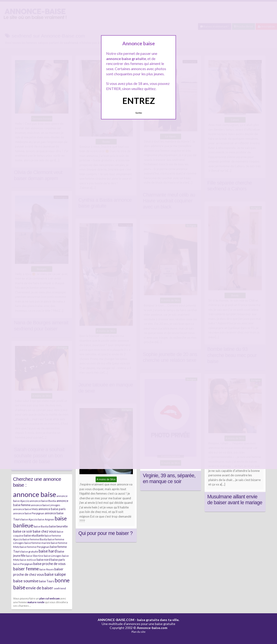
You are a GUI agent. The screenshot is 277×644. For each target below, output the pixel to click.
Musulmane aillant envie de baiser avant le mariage (235, 500)
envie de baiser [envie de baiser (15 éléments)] (39, 588)
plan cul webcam (50, 598)
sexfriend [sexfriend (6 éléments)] (60, 588)
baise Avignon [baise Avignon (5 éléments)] (46, 519)
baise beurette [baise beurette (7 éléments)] (58, 526)
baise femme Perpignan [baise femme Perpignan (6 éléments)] (35, 547)
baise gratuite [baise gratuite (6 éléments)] (30, 551)
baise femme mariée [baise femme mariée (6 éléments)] (37, 543)
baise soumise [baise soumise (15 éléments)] (26, 581)
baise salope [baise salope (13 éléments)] (55, 574)
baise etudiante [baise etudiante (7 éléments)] (34, 535)
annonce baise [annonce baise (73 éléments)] (35, 494)
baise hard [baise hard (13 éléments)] (48, 551)
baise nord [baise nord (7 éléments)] (43, 560)
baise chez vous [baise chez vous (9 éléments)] (45, 531)
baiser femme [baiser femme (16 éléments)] (26, 569)
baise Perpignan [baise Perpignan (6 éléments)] (23, 564)
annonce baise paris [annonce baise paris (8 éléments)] (52, 509)
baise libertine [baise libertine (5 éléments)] (35, 556)
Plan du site (138, 632)
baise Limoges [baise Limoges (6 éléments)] (53, 556)
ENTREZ (139, 101)
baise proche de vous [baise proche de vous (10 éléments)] (49, 564)
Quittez (139, 113)
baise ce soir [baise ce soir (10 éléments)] (23, 531)
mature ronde (36, 602)
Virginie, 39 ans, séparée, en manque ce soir (169, 479)
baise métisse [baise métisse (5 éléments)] (28, 560)
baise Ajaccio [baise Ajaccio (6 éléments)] (29, 519)
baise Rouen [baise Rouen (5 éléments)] (47, 569)
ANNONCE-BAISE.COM (116, 620)
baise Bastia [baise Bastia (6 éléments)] (41, 526)
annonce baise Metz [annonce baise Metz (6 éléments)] (26, 509)
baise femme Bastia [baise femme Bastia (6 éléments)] (35, 539)
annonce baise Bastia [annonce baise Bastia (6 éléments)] (43, 501)
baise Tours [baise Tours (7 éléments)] (47, 581)
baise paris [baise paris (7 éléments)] (58, 560)
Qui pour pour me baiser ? (106, 533)
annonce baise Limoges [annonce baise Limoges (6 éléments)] (46, 505)
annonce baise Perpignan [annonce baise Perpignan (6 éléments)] (29, 513)
